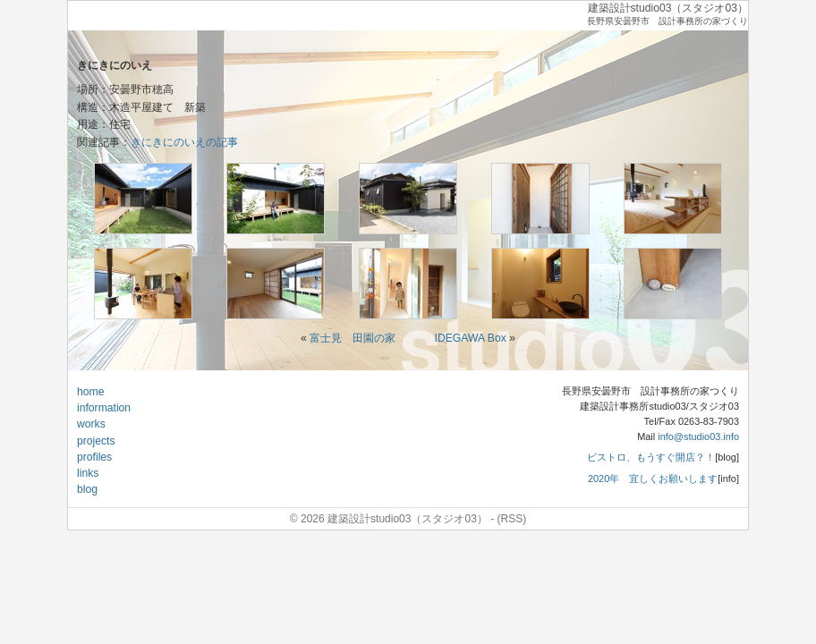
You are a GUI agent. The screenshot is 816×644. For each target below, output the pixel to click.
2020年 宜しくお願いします (653, 479)
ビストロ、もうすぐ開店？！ (651, 457)
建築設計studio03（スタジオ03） (668, 8)
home (90, 392)
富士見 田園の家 (353, 338)
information (104, 408)
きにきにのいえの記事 (184, 142)
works (91, 424)
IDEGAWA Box (471, 338)
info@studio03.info (698, 436)
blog (87, 489)
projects (96, 441)
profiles (94, 457)
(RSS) (512, 519)
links (88, 473)
